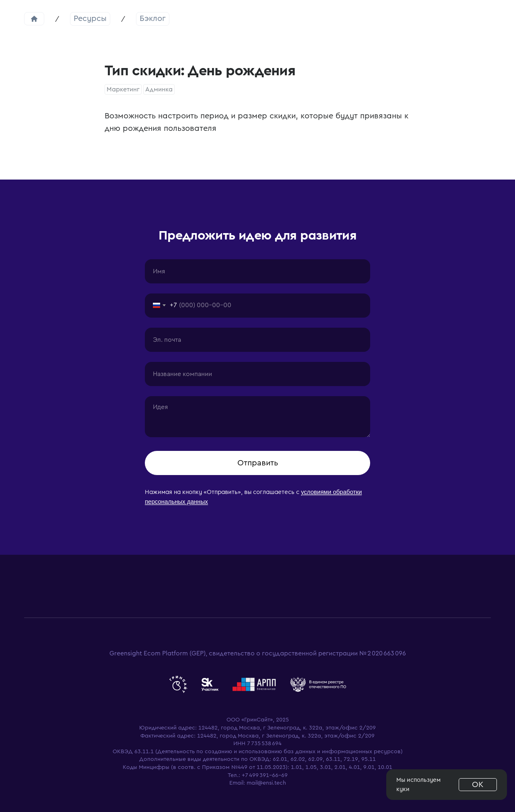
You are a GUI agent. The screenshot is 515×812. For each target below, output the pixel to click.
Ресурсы (90, 19)
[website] (178, 684)
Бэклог (153, 19)
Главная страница (34, 19)
